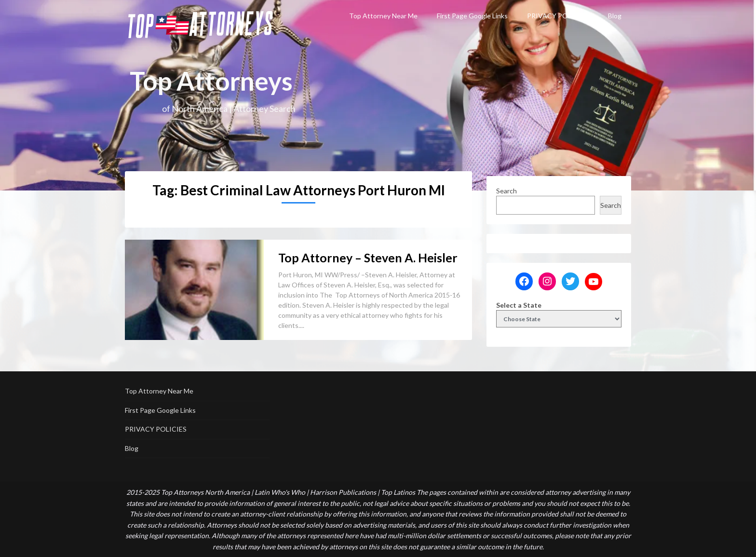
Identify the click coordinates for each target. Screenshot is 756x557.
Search (506, 191)
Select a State (519, 305)
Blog (615, 16)
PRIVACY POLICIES (558, 16)
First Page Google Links (472, 16)
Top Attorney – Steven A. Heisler (368, 258)
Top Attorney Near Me (383, 16)
